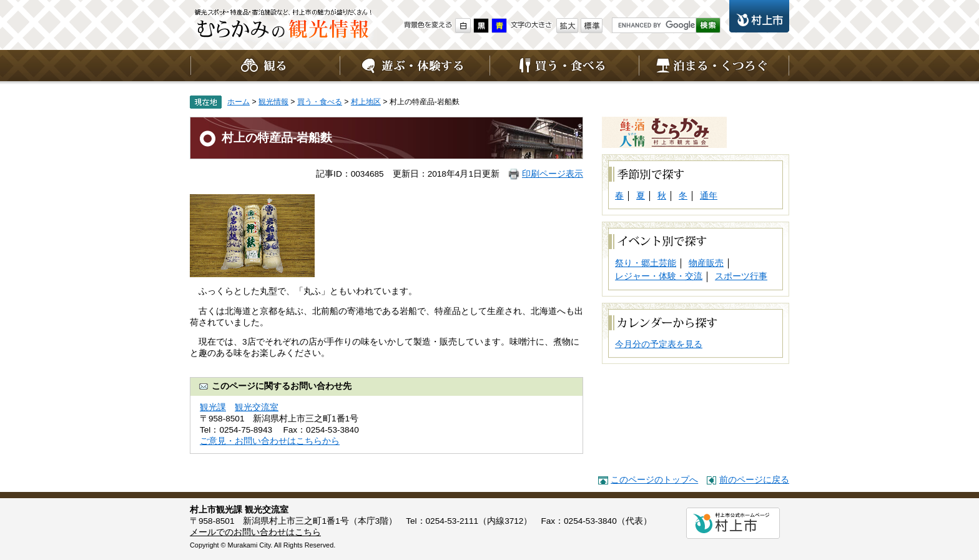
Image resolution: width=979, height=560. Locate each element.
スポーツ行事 (741, 276)
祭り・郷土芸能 (646, 263)
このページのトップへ (654, 480)
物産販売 (706, 263)
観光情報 (283, 28)
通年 (709, 196)
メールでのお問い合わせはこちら (255, 532)
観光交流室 (257, 407)
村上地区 (366, 102)
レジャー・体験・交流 (659, 276)
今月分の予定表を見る (659, 344)
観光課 (213, 407)
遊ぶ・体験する (415, 66)
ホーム (239, 102)
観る (265, 66)
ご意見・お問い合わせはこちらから (270, 441)
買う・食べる (564, 66)
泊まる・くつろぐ (714, 66)
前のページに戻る (754, 480)
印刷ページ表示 (553, 174)
